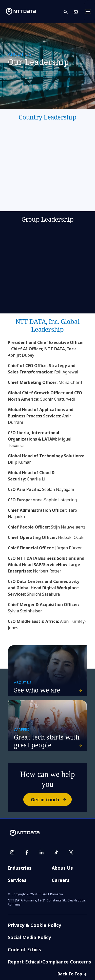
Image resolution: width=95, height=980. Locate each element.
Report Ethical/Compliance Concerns (50, 962)
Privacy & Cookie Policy (34, 925)
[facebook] (27, 852)
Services (17, 880)
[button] (69, 12)
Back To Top (72, 974)
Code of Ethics (24, 949)
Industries (20, 868)
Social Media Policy (29, 937)
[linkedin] (42, 852)
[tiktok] (56, 852)
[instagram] (12, 852)
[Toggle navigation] (89, 11)
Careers (61, 880)
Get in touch (51, 800)
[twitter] (71, 852)
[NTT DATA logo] (21, 11)
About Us (62, 868)
